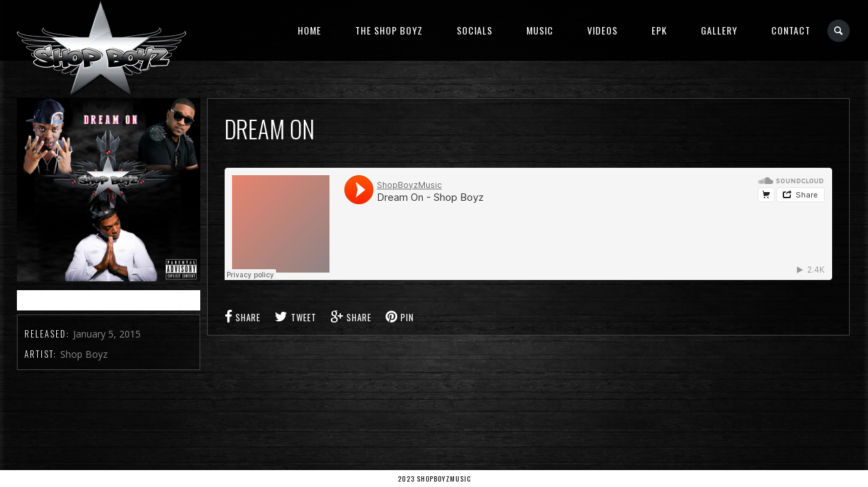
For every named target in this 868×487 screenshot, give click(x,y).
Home (310, 30)
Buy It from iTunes (109, 300)
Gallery (719, 30)
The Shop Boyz (389, 30)
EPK (659, 30)
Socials (475, 30)
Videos (602, 30)
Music (540, 30)
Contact (791, 30)
